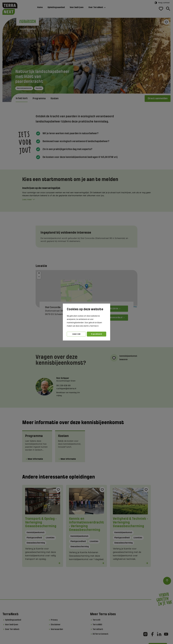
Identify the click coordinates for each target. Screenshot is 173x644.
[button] (100, 326)
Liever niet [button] (76, 334)
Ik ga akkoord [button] (96, 334)
